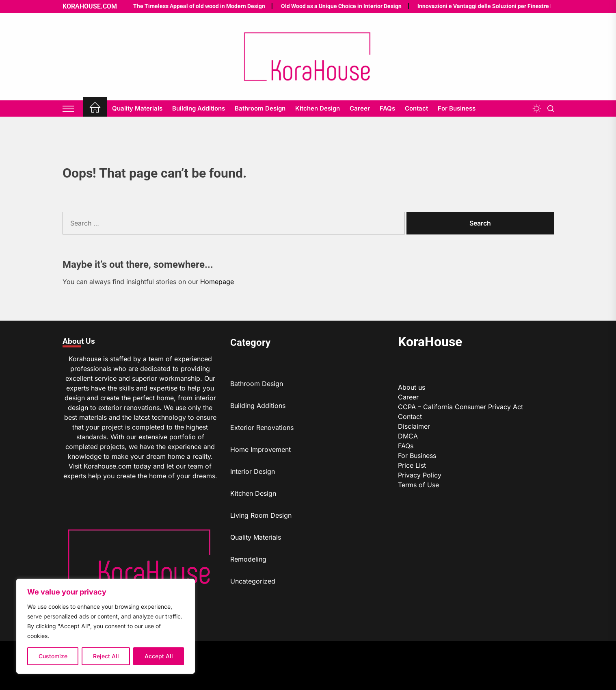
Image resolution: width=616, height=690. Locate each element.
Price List (412, 465)
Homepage (217, 282)
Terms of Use (418, 485)
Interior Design (253, 471)
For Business (457, 108)
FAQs (387, 108)
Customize (53, 656)
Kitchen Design (318, 108)
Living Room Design (261, 515)
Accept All (159, 656)
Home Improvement (260, 449)
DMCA (408, 436)
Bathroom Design (260, 108)
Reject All (106, 656)
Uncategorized (253, 581)
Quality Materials (137, 108)
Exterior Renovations (262, 427)
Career (360, 108)
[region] (106, 626)
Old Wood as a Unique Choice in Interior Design (322, 6)
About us (412, 387)
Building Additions (199, 108)
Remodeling (248, 559)
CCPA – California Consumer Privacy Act (460, 407)
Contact (416, 108)
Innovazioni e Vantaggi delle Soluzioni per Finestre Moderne (476, 6)
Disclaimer (414, 426)
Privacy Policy (420, 475)
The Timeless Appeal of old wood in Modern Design (180, 6)
